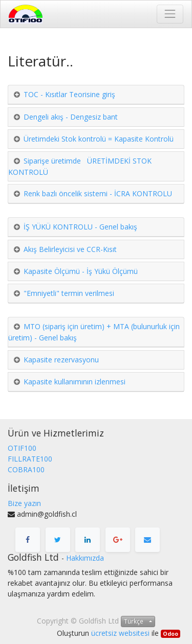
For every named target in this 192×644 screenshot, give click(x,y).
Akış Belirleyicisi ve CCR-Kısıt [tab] (70, 249)
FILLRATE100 (30, 459)
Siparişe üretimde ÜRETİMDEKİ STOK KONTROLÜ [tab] (80, 166)
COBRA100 (26, 469)
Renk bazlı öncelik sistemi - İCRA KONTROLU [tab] (98, 193)
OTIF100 (22, 448)
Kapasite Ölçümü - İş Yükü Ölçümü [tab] (81, 271)
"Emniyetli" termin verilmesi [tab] (69, 293)
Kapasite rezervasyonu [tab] (61, 360)
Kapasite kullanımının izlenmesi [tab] (74, 382)
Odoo (170, 634)
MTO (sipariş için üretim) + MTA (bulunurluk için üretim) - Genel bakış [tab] (94, 332)
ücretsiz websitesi (120, 633)
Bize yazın (24, 503)
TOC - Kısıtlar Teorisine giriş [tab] (69, 94)
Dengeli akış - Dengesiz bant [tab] (71, 117)
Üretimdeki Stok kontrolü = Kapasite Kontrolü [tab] (99, 139)
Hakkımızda (85, 558)
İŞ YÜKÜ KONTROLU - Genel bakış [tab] (80, 227)
